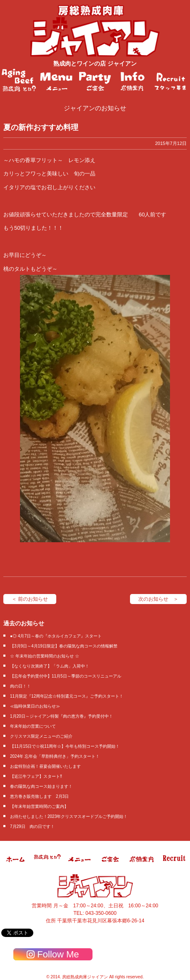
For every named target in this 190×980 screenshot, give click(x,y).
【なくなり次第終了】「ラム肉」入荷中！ (50, 666)
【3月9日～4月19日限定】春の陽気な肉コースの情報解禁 (64, 646)
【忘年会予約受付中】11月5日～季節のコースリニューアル (66, 676)
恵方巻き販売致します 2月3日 (39, 796)
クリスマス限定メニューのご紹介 (41, 736)
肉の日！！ (20, 686)
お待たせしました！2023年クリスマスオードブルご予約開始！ (69, 816)
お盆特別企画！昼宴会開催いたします (45, 766)
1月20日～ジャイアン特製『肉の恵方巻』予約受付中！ (61, 716)
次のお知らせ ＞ (158, 599)
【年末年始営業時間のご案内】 (39, 806)
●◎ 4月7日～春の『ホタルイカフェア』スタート (56, 636)
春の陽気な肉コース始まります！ (41, 786)
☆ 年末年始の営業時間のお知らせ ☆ (45, 656)
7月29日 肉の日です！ (32, 826)
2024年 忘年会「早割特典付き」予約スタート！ (55, 756)
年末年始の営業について (33, 726)
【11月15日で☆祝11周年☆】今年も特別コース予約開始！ (65, 746)
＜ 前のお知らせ (30, 599)
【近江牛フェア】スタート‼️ (36, 776)
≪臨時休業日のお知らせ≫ (35, 706)
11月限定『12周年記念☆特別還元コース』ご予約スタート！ (67, 696)
